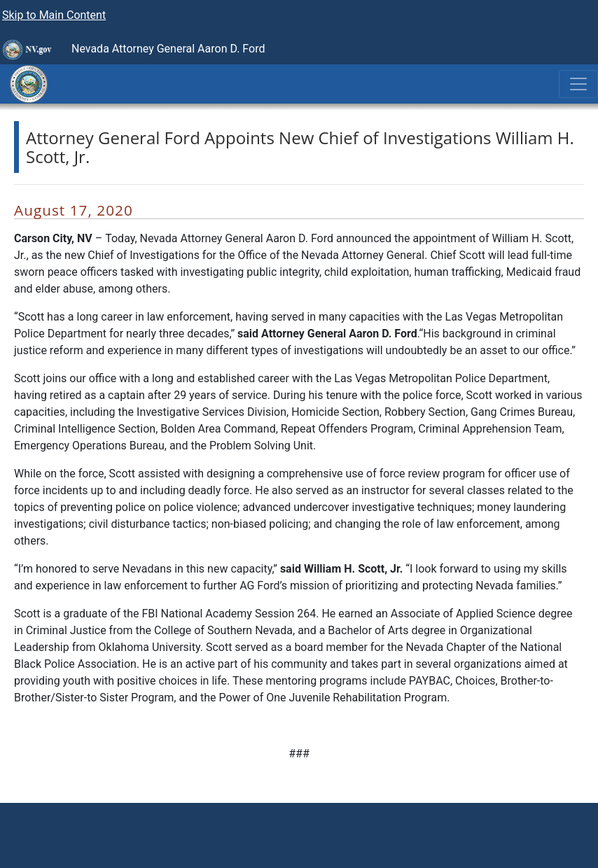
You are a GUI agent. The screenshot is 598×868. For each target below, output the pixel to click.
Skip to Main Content (54, 15)
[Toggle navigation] (578, 84)
